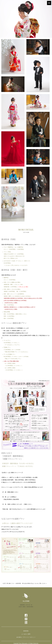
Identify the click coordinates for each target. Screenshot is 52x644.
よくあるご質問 (26, 634)
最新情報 (26, 631)
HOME (24, 33)
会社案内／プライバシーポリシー (26, 637)
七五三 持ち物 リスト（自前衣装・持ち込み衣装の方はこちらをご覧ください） (25, 583)
